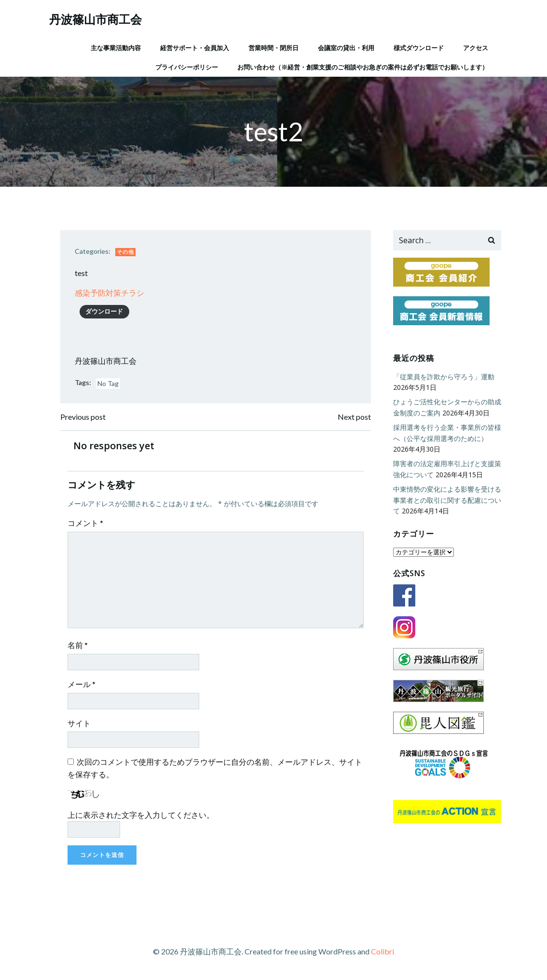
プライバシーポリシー (187, 67)
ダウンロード (104, 311)
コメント (85, 523)
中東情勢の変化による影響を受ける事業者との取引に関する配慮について (447, 500)
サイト (79, 723)
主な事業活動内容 (116, 48)
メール (82, 684)
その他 (125, 252)
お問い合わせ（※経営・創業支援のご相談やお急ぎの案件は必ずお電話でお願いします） (363, 67)
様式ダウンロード (419, 48)
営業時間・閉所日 (273, 48)
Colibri (383, 951)
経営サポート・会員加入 (195, 48)
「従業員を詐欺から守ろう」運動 (444, 377)
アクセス (476, 48)
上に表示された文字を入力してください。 (141, 815)
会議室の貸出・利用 (346, 48)
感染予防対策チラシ (109, 293)
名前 (78, 645)
